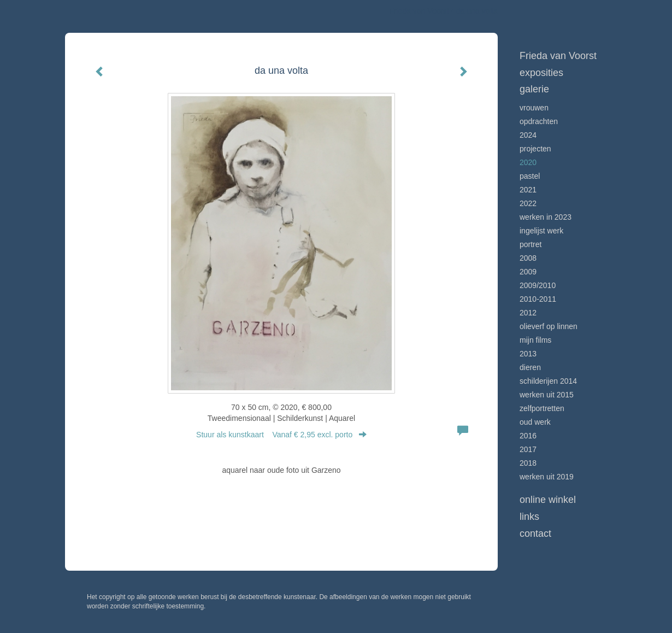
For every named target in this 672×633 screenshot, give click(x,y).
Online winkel (548, 500)
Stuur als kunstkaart (281, 435)
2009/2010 (538, 285)
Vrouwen (534, 108)
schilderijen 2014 (548, 381)
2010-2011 (538, 299)
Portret (530, 244)
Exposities (541, 73)
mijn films (535, 340)
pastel (530, 176)
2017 (528, 449)
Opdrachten (539, 121)
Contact (535, 534)
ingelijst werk (541, 231)
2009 (528, 272)
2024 (528, 135)
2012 (528, 313)
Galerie (534, 89)
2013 (528, 354)
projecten (535, 149)
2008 (528, 258)
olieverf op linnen (549, 326)
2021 (528, 190)
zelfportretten (542, 408)
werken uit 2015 (547, 395)
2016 (528, 436)
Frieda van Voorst (419, 11)
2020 (528, 162)
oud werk (535, 422)
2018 (528, 463)
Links (529, 517)
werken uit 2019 (547, 477)
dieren (530, 367)
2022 (528, 203)
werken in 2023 (546, 217)
